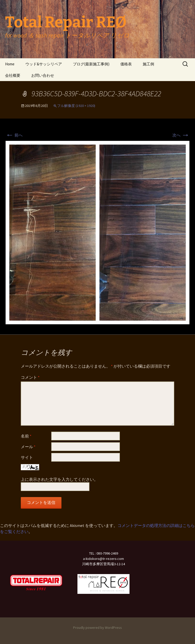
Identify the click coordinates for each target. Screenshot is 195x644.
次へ (181, 135)
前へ (14, 135)
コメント (30, 377)
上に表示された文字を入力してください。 (59, 479)
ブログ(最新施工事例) (91, 64)
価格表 (126, 64)
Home (10, 64)
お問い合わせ (43, 75)
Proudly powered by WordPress (97, 628)
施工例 (148, 64)
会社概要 (13, 75)
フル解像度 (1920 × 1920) (76, 106)
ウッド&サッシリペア (44, 64)
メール (28, 447)
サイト (27, 457)
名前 (26, 436)
